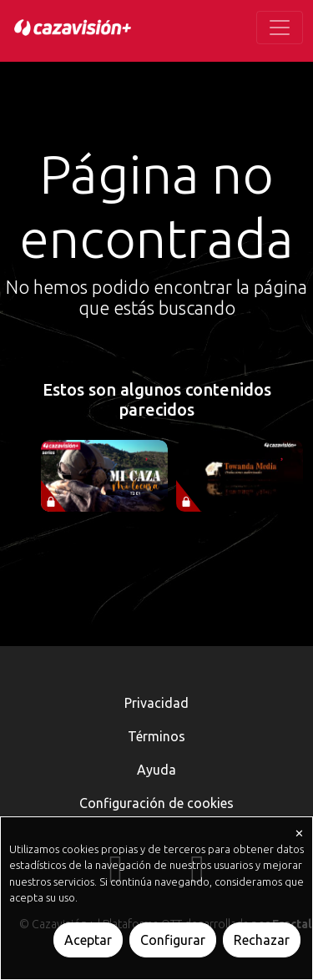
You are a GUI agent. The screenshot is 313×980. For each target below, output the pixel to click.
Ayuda (156, 770)
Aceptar (88, 940)
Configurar (173, 940)
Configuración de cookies (156, 803)
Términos (156, 736)
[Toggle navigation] (280, 28)
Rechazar (262, 940)
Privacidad (156, 703)
